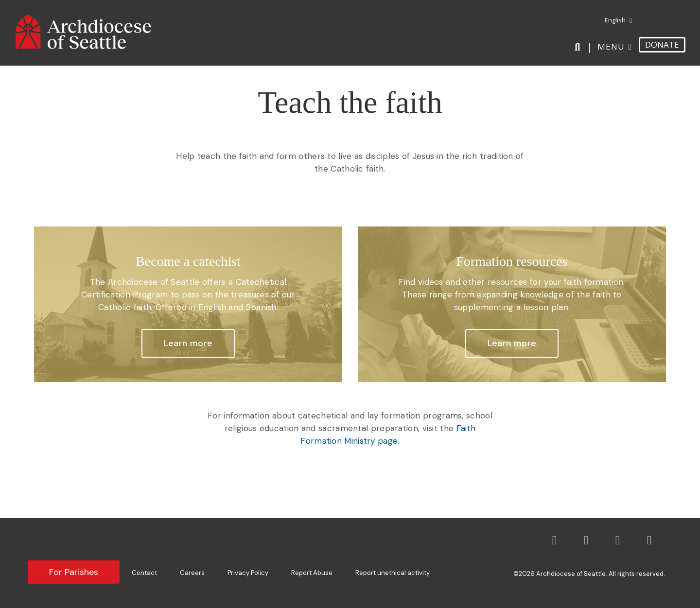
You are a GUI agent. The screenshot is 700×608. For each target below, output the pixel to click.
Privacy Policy (248, 573)
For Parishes (74, 572)
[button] (188, 344)
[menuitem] (615, 20)
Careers (192, 573)
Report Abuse (312, 573)
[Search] (579, 47)
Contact (144, 573)
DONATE (662, 44)
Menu (611, 46)
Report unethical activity (393, 573)
